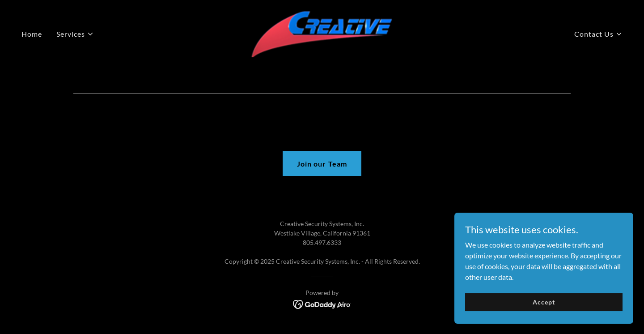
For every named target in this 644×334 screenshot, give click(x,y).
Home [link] (32, 34)
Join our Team (322, 164)
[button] (75, 34)
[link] (322, 33)
